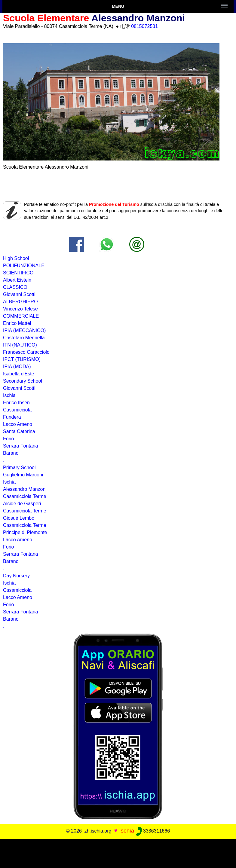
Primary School (19, 468)
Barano (11, 453)
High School (16, 258)
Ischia (9, 583)
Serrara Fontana (21, 446)
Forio (8, 547)
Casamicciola (17, 590)
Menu (118, 6)
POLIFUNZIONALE (24, 266)
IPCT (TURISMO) (22, 359)
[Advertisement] (118, 852)
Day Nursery (16, 576)
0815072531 (144, 26)
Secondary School (23, 381)
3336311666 (153, 831)
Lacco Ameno (18, 597)
